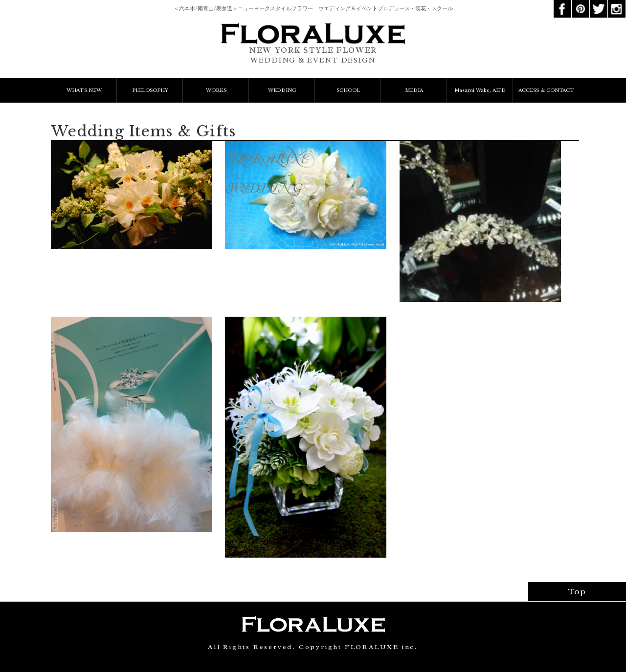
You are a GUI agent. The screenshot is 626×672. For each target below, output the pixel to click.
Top (577, 592)
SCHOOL (348, 90)
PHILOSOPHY (150, 90)
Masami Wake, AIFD (480, 90)
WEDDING (282, 90)
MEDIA (414, 90)
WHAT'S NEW (84, 90)
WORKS (216, 90)
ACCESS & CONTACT (546, 90)
